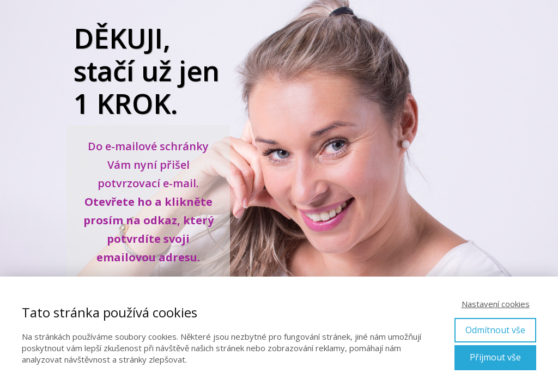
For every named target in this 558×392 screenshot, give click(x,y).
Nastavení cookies (496, 304)
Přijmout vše (495, 357)
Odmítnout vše (495, 330)
